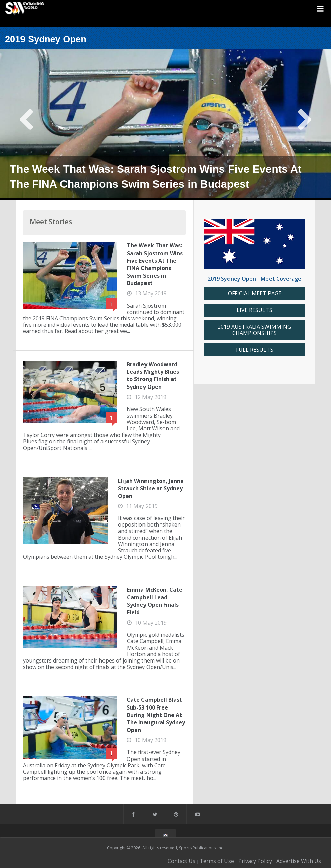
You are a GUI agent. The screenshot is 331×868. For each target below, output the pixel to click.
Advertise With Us (299, 861)
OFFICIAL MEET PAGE (255, 294)
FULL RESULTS (255, 350)
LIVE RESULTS (254, 310)
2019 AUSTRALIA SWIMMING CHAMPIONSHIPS (254, 330)
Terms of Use (217, 861)
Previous (27, 125)
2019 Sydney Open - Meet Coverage (255, 279)
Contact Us (181, 861)
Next (304, 125)
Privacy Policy (255, 861)
